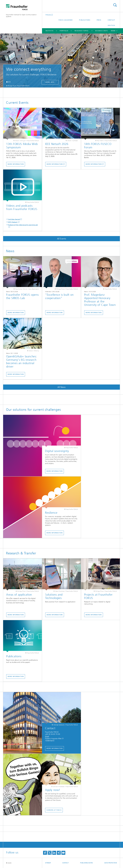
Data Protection (111, 863)
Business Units (102, 31)
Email (47, 736)
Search (115, 5)
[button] (7, 82)
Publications (85, 20)
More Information (16, 164)
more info (50, 82)
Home (49, 15)
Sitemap (48, 863)
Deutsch (111, 25)
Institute (49, 31)
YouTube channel (14, 219)
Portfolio (64, 31)
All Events (62, 239)
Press (99, 20)
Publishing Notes (86, 863)
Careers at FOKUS (54, 810)
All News (61, 387)
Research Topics (82, 31)
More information (55, 164)
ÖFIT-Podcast (13, 222)
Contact (111, 20)
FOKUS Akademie (66, 20)
